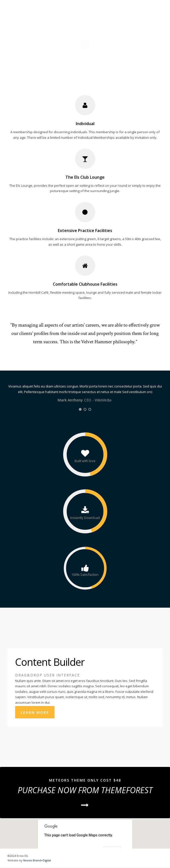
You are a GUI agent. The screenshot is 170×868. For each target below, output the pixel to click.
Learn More (35, 712)
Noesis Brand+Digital (37, 860)
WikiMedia (103, 400)
